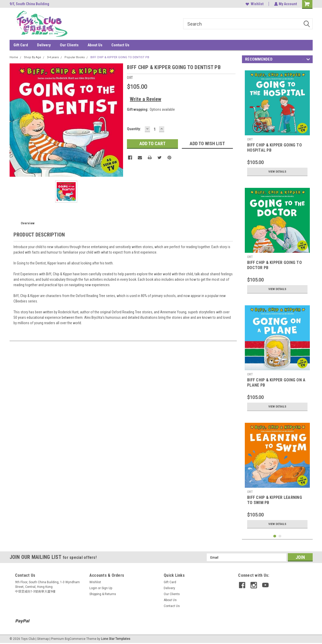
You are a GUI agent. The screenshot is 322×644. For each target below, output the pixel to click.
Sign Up (107, 588)
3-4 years (53, 57)
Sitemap (43, 639)
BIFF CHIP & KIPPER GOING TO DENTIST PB (120, 57)
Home (14, 57)
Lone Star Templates (116, 639)
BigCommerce (75, 639)
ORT (250, 139)
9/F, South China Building (29, 4)
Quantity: (134, 129)
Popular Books (75, 57)
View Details (277, 172)
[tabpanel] (277, 123)
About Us (95, 45)
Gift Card (21, 45)
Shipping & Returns (103, 594)
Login (93, 588)
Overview (28, 223)
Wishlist (254, 4)
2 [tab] (280, 536)
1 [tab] (275, 536)
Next (308, 60)
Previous (303, 60)
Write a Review (145, 99)
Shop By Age (33, 57)
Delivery (44, 45)
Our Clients (69, 45)
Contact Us (120, 45)
